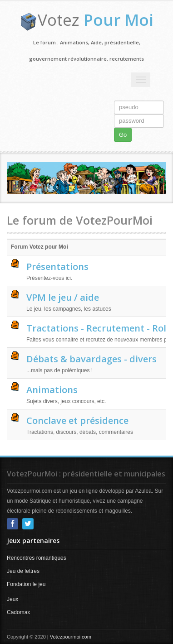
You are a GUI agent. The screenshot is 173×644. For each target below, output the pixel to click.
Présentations (57, 267)
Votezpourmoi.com (71, 637)
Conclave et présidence (77, 421)
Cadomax (18, 612)
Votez (96, 20)
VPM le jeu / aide (63, 297)
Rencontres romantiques (37, 558)
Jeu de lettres (23, 571)
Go (123, 135)
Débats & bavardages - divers (91, 359)
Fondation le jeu (26, 584)
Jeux (12, 599)
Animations (52, 390)
